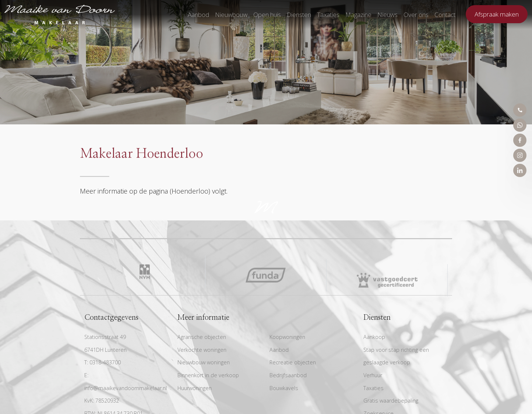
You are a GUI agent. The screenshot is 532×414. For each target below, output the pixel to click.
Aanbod (198, 15)
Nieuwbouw (231, 15)
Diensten (299, 15)
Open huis (267, 15)
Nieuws (387, 15)
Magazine (358, 15)
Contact (445, 15)
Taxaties (328, 15)
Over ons (416, 15)
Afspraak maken (497, 14)
